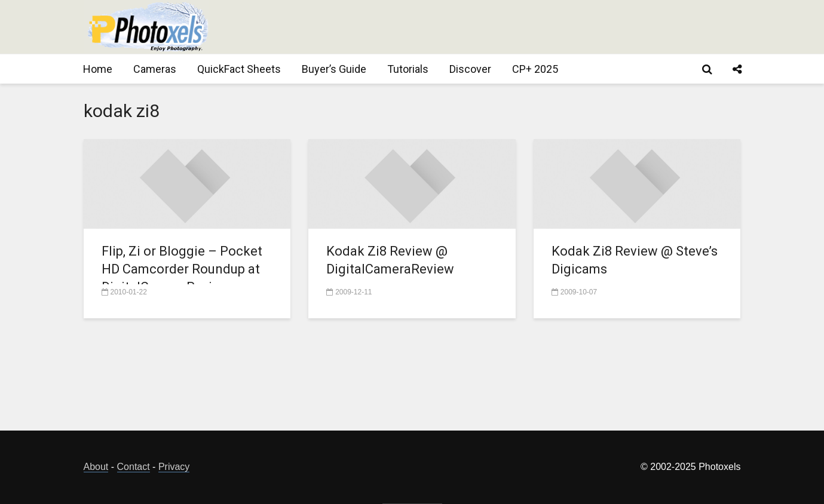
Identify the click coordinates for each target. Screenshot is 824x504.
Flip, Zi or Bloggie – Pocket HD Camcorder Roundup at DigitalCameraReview (182, 269)
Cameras (155, 69)
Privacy (174, 467)
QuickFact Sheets (239, 69)
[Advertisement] (523, 27)
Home (98, 69)
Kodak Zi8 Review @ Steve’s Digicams (635, 260)
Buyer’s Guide (334, 69)
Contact (134, 467)
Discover (470, 69)
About (96, 467)
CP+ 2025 (535, 69)
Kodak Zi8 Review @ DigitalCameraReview (390, 260)
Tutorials (408, 69)
